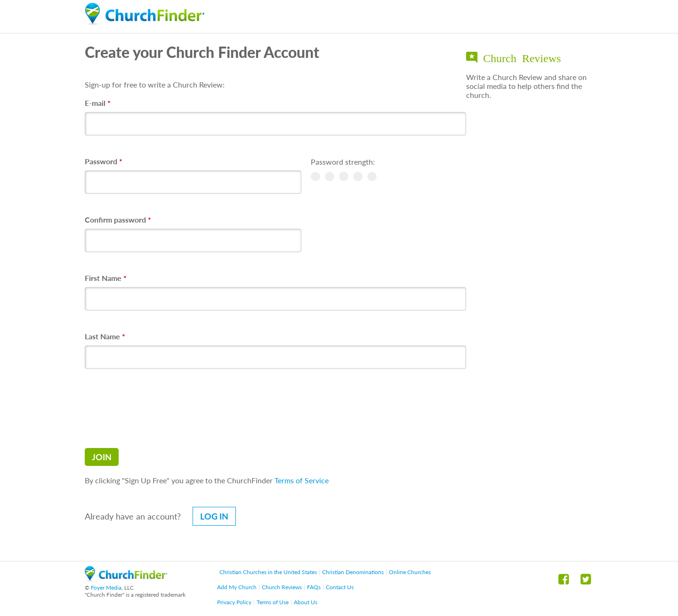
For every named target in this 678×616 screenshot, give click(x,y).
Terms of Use (273, 602)
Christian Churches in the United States (268, 572)
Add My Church (237, 587)
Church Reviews (282, 587)
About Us (306, 602)
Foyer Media (106, 588)
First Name (106, 278)
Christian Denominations (353, 572)
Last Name (105, 336)
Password (104, 161)
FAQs (314, 587)
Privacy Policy (234, 602)
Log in (214, 516)
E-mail (98, 103)
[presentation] (156, 408)
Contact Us (340, 587)
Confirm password (118, 220)
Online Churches (410, 572)
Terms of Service (302, 480)
